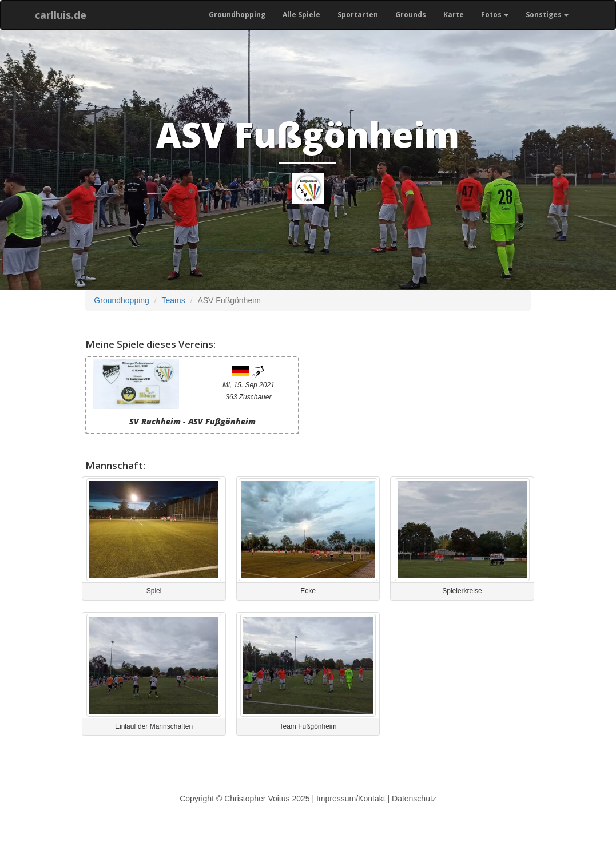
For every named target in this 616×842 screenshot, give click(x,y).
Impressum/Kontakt (351, 799)
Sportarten (358, 15)
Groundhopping (237, 15)
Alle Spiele (301, 15)
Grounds (411, 15)
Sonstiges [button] (547, 15)
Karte (454, 15)
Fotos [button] (495, 15)
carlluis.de (61, 15)
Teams (174, 300)
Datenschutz (414, 799)
